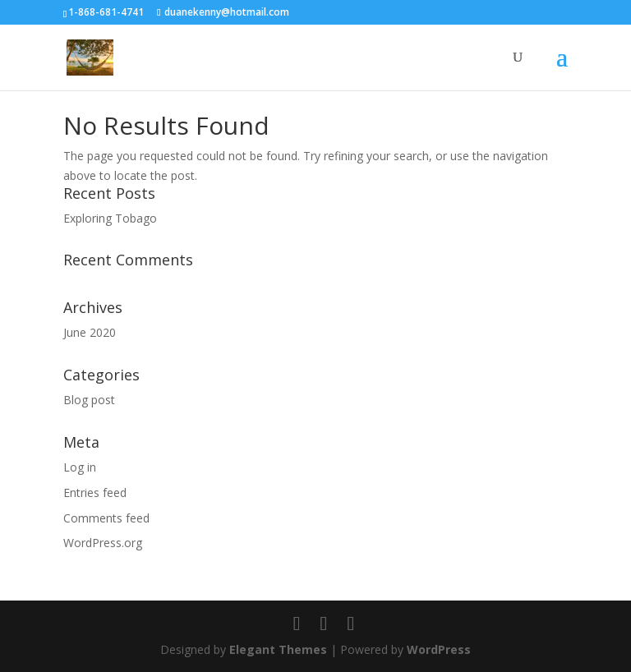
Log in (80, 467)
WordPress (439, 649)
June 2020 (90, 332)
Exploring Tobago (110, 218)
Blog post (89, 400)
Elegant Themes (278, 649)
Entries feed (95, 492)
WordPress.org (103, 543)
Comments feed (106, 518)
